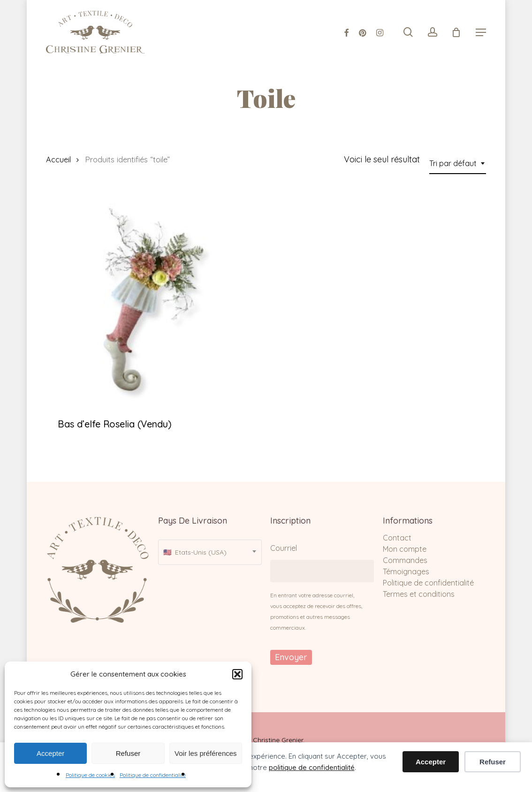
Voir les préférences (206, 753)
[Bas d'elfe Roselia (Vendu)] (154, 300)
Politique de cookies (90, 775)
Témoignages (406, 571)
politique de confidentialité (312, 767)
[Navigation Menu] (481, 32)
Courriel (284, 548)
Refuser (128, 753)
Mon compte (405, 549)
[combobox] (458, 163)
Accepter (50, 753)
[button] (237, 674)
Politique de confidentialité (153, 775)
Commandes (405, 560)
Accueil (58, 159)
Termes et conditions (419, 594)
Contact (397, 538)
